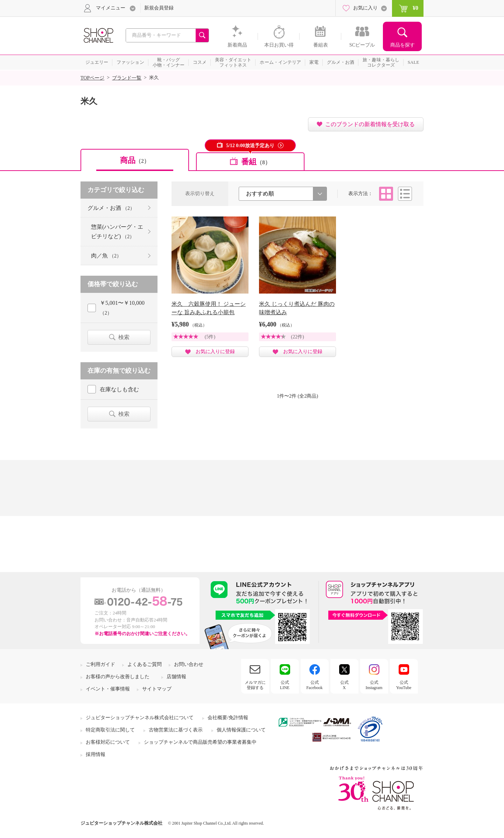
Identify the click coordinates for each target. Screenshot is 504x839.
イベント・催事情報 (108, 689)
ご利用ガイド (100, 664)
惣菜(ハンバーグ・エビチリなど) (117, 232)
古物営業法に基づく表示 (176, 730)
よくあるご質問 (145, 664)
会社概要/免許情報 (228, 718)
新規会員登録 (159, 8)
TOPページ (92, 78)
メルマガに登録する (255, 685)
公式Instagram (374, 685)
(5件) (210, 337)
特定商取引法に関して (110, 730)
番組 (256, 162)
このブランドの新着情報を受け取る (370, 124)
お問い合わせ (189, 664)
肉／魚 (106, 256)
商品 (135, 160)
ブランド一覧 (127, 78)
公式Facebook (314, 685)
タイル (386, 194)
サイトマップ (157, 689)
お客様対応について (108, 742)
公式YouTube (404, 685)
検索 (124, 337)
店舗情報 (176, 677)
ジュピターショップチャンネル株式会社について (140, 718)
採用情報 (96, 754)
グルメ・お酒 (111, 208)
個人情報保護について (241, 730)
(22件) (297, 337)
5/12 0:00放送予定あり (250, 146)
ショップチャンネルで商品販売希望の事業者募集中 (200, 742)
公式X (344, 685)
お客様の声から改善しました (118, 677)
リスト (405, 194)
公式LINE (285, 685)
